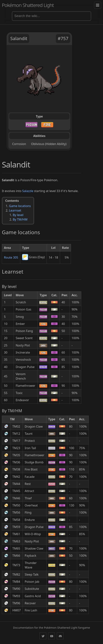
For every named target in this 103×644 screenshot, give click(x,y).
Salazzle (28, 191)
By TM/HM (20, 219)
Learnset (15, 210)
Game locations (20, 206)
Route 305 (11, 257)
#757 (63, 38)
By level (18, 215)
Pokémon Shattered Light (28, 5)
